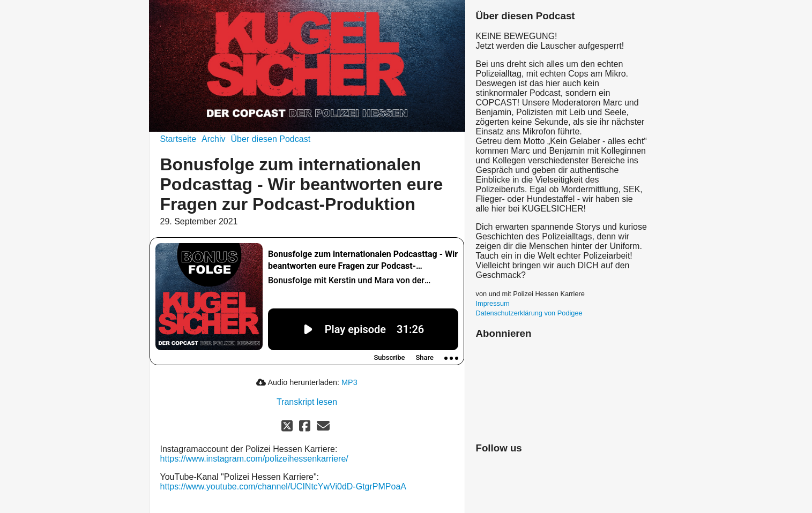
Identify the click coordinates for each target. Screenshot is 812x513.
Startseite (178, 139)
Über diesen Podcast (271, 139)
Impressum (493, 303)
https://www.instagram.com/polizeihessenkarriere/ (254, 459)
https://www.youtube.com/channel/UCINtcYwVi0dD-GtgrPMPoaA (283, 486)
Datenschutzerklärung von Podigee (529, 313)
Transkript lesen (307, 402)
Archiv (213, 139)
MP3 (349, 382)
